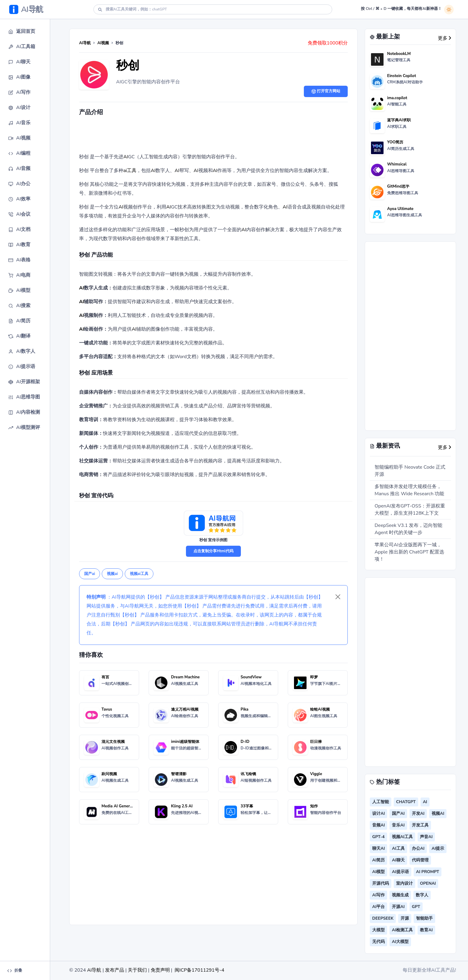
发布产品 (115, 970)
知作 (314, 806)
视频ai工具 (139, 574)
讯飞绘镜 (248, 774)
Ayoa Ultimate (400, 209)
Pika (244, 709)
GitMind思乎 (398, 186)
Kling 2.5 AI (182, 806)
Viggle (316, 774)
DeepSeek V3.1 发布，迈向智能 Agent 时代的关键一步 (408, 529)
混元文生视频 (113, 742)
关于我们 (137, 970)
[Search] (213, 9)
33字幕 (247, 806)
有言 (105, 677)
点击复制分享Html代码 (213, 551)
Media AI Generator (119, 806)
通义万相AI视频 (185, 709)
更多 (444, 38)
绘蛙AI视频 (320, 709)
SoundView (251, 677)
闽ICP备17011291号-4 (199, 970)
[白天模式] (449, 10)
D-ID (245, 742)
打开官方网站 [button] (326, 91)
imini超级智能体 (185, 742)
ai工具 (130, 171)
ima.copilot (397, 98)
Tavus (107, 709)
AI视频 (103, 43)
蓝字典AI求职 (399, 120)
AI (126, 157)
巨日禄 (316, 742)
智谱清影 (179, 774)
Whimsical (397, 164)
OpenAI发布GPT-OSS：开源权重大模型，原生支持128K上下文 (410, 510)
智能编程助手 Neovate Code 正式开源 (410, 471)
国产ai (90, 574)
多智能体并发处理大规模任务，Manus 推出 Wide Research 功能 (409, 490)
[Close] (338, 597)
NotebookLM (399, 54)
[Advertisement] (213, 136)
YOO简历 (395, 142)
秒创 (128, 66)
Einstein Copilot (402, 76)
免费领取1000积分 (328, 43)
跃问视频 (109, 774)
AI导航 (85, 43)
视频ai (112, 574)
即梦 (314, 677)
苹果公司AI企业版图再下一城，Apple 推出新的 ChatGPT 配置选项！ (409, 552)
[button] (29, 32)
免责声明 (160, 970)
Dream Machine (185, 677)
